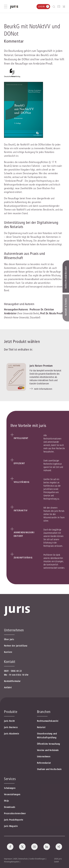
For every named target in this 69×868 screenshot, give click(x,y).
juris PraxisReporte (14, 820)
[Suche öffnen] (55, 7)
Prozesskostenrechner (15, 813)
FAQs (6, 801)
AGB (15, 859)
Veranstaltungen (12, 794)
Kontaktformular (12, 681)
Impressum (8, 859)
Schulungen (10, 788)
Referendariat (44, 763)
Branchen (44, 712)
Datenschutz (23, 859)
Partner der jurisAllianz (16, 646)
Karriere (8, 652)
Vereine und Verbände (48, 750)
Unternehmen (44, 757)
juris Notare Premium (41, 366)
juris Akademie (12, 734)
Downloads (10, 807)
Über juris (9, 639)
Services (10, 779)
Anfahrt (8, 687)
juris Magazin (11, 826)
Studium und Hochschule (49, 769)
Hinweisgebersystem (12, 862)
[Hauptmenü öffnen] (6, 7)
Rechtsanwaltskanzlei (48, 721)
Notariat (41, 727)
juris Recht (9, 721)
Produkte (11, 712)
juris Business (11, 727)
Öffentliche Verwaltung (49, 744)
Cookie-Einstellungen (37, 859)
